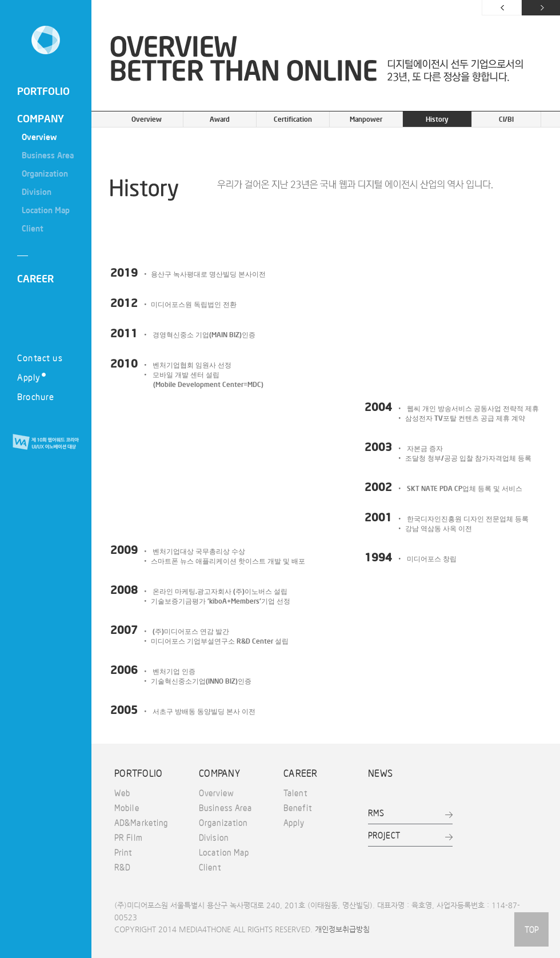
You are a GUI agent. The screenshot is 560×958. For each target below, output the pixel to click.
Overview (147, 119)
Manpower (366, 119)
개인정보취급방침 (342, 929)
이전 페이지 (502, 8)
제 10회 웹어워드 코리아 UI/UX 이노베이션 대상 (46, 442)
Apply (31, 377)
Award (220, 119)
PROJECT (384, 835)
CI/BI (506, 119)
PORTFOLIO (43, 91)
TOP (531, 929)
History (437, 119)
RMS (376, 813)
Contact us (40, 358)
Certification (293, 119)
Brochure (35, 396)
